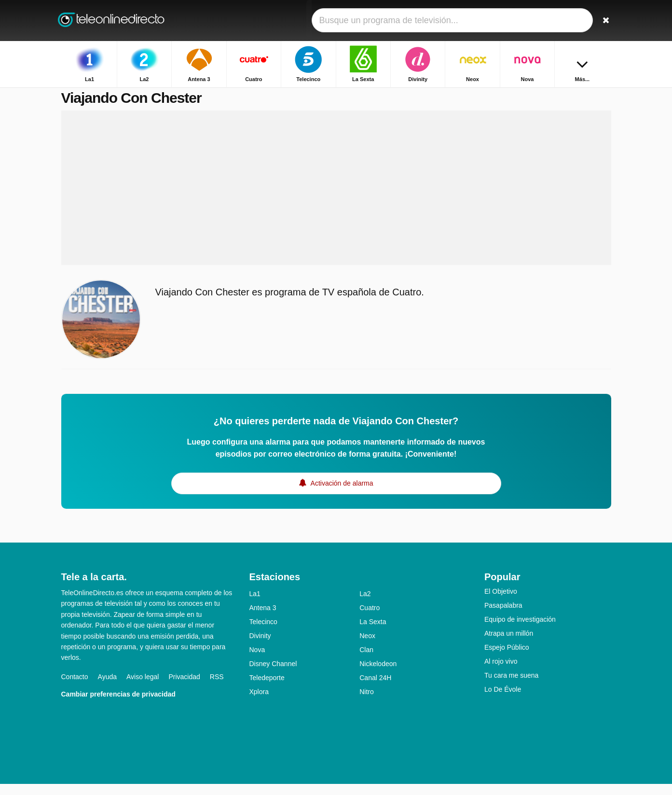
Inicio (535, 95)
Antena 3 (263, 619)
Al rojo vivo (501, 672)
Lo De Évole (503, 700)
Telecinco (263, 633)
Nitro (367, 703)
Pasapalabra (503, 616)
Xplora (259, 703)
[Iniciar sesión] (568, 21)
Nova (257, 661)
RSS (217, 688)
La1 (255, 605)
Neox (367, 647)
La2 (365, 605)
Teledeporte (267, 689)
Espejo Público (507, 658)
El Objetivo (501, 602)
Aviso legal (143, 688)
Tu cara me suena (511, 686)
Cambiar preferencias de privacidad (118, 705)
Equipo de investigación (520, 630)
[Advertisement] (336, 199)
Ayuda (107, 688)
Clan (366, 661)
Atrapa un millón (509, 644)
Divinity (260, 647)
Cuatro (370, 619)
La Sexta (373, 633)
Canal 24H (375, 689)
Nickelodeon (378, 675)
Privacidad (184, 688)
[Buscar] (601, 21)
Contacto (75, 688)
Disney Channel (273, 675)
